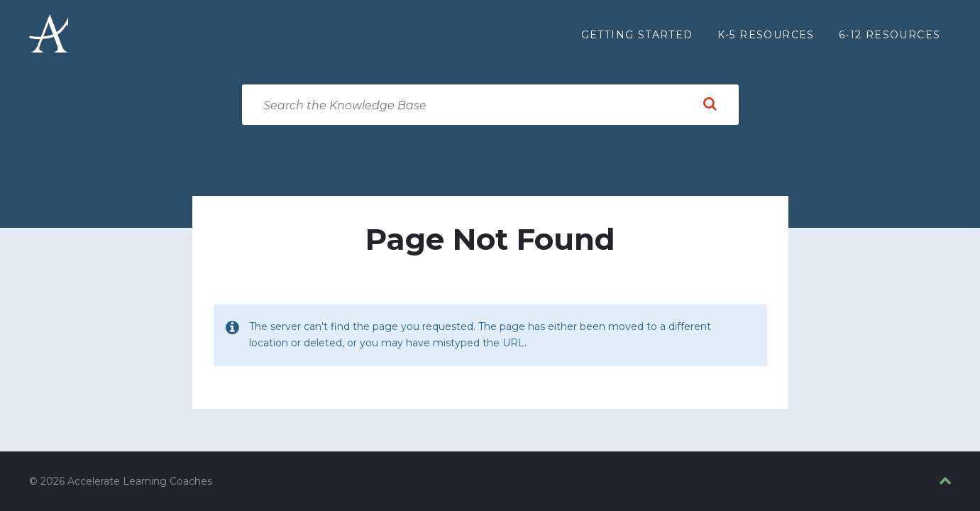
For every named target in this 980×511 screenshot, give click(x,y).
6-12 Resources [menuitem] (890, 35)
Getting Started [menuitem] (637, 35)
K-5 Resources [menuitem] (766, 35)
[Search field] (490, 105)
